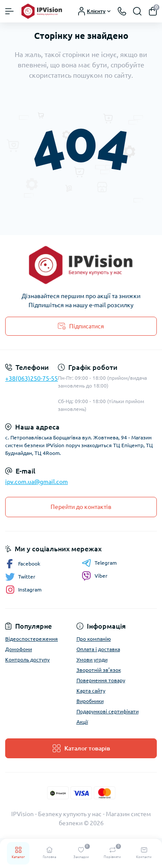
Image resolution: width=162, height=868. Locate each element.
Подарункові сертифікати (108, 711)
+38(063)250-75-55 (32, 378)
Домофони (19, 649)
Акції (82, 722)
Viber (95, 576)
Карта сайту (91, 691)
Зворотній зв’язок (99, 670)
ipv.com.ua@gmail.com (37, 482)
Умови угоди (92, 660)
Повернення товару (101, 680)
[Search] (137, 11)
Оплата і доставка (98, 649)
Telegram (99, 563)
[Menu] (10, 11)
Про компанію (94, 639)
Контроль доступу (27, 660)
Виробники (90, 701)
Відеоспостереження (32, 639)
